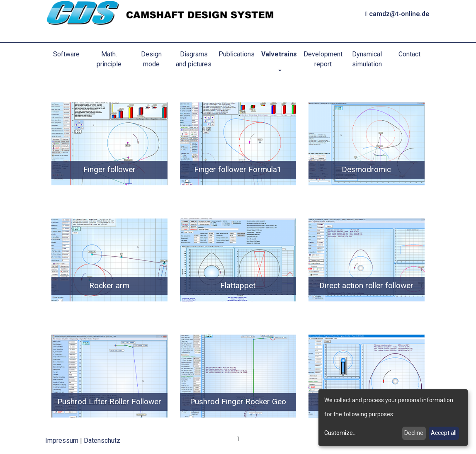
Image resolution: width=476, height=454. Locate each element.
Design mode (151, 59)
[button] (279, 71)
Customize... (340, 433)
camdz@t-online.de (398, 14)
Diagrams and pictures (194, 59)
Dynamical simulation (367, 59)
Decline (414, 433)
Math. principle (109, 59)
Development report (323, 59)
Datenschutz (102, 441)
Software (66, 54)
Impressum (62, 441)
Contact (409, 54)
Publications (237, 54)
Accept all (444, 433)
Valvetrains (279, 54)
